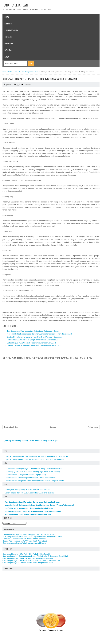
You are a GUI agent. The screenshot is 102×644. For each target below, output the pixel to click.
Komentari (27, 85)
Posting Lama (93, 427)
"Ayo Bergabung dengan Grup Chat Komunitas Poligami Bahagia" (31, 440)
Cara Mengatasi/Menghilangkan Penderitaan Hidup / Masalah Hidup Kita (33, 469)
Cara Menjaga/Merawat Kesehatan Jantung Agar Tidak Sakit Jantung (32, 472)
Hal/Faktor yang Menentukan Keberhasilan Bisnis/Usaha (29, 508)
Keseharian (9, 44)
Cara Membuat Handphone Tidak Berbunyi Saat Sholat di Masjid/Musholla (34, 481)
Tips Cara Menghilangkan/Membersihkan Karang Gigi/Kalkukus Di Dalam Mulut (36, 456)
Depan (7, 17)
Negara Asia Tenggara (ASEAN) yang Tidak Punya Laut (25, 541)
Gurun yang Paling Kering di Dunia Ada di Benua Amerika (28, 490)
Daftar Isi (8, 24)
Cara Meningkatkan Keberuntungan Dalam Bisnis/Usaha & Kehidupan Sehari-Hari (35, 556)
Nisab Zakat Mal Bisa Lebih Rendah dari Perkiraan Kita (28, 514)
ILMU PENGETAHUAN (15, 5)
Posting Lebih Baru (11, 427)
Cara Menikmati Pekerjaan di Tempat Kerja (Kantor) (25, 475)
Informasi (8, 50)
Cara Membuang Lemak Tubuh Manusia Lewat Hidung (24, 543)
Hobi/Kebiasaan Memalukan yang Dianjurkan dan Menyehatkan (32, 340)
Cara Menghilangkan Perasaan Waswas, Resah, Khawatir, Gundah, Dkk (31, 561)
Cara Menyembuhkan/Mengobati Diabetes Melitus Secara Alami (30, 478)
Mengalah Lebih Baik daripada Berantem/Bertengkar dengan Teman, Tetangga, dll (40, 334)
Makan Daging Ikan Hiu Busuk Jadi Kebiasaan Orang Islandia (29, 493)
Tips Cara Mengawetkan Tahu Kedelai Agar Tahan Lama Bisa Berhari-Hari (34, 459)
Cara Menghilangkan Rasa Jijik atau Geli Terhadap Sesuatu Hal (28, 558)
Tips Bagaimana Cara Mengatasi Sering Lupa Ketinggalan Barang (33, 331)
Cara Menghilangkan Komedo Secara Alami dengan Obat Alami (28, 563)
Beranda (53, 427)
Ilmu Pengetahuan (11, 30)
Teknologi (8, 37)
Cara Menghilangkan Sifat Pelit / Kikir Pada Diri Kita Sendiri (26, 554)
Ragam (7, 57)
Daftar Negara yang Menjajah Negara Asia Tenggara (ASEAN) (32, 343)
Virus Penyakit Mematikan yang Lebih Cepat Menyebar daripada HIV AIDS (32, 536)
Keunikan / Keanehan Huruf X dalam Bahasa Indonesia (24, 539)
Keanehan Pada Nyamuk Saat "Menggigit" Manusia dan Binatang (28, 534)
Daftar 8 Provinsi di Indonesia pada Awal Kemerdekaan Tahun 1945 (34, 346)
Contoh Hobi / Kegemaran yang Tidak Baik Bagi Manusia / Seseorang (35, 337)
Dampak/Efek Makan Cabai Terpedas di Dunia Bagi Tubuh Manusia (33, 511)
